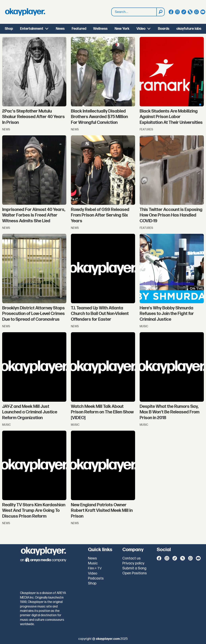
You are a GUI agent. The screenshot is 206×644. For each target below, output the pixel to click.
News (60, 29)
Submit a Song (134, 568)
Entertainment (32, 29)
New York (122, 29)
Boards (164, 29)
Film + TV (95, 568)
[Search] (160, 12)
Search (112, 12)
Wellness (100, 29)
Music (93, 563)
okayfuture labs (189, 29)
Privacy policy (133, 563)
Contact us (132, 558)
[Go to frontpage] (25, 12)
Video (141, 29)
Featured (79, 29)
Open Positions (135, 573)
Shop (9, 29)
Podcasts (96, 578)
